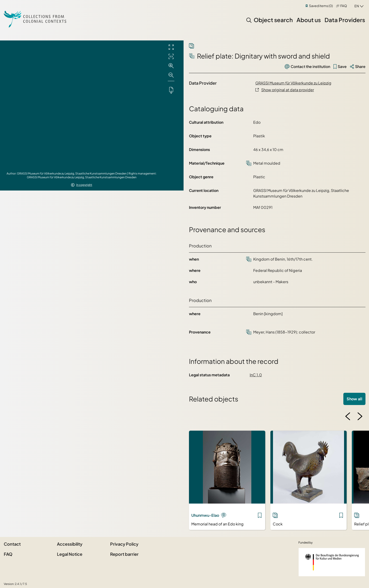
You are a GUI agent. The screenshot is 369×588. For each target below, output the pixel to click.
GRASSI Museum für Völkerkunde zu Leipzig (293, 83)
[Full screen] (171, 47)
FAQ (344, 6)
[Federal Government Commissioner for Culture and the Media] (332, 562)
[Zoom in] (171, 66)
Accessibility (70, 544)
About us (309, 20)
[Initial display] (171, 56)
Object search (273, 20)
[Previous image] (348, 416)
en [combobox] (357, 6)
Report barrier (124, 554)
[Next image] (360, 416)
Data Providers (345, 20)
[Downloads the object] (171, 90)
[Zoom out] (171, 75)
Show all (354, 399)
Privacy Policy (124, 544)
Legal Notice (70, 554)
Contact (12, 544)
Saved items (321, 6)
